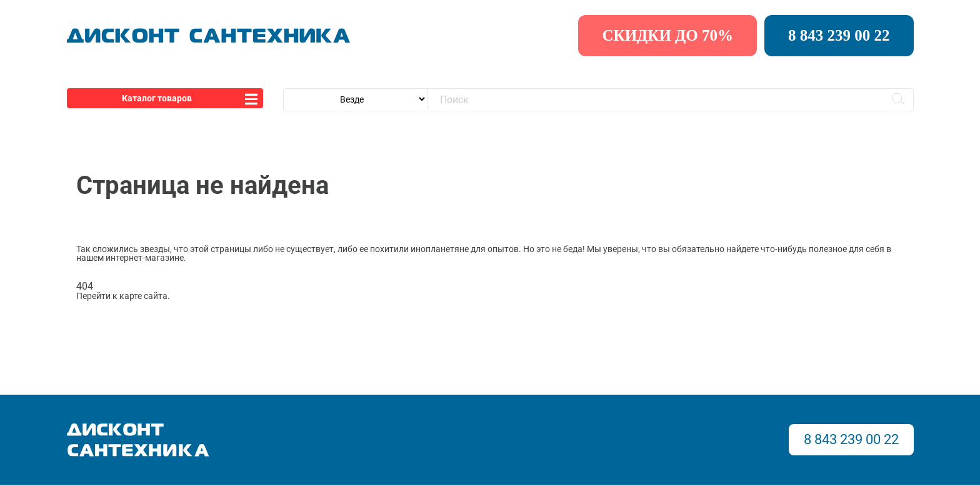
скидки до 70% (667, 35)
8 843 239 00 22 (839, 35)
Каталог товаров (157, 98)
